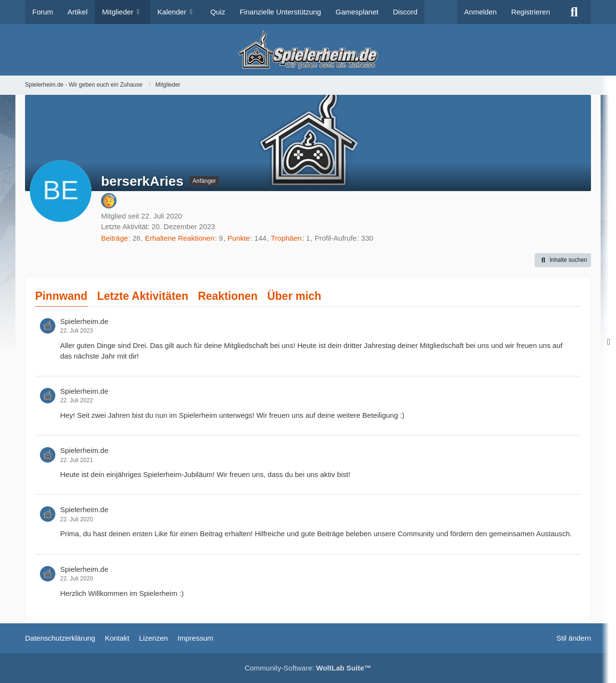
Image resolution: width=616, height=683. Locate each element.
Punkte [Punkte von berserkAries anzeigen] (239, 238)
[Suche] (574, 12)
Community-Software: (308, 668)
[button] (563, 260)
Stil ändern (574, 638)
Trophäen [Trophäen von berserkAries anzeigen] (286, 238)
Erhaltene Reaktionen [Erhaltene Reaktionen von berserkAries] (180, 238)
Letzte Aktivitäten (143, 296)
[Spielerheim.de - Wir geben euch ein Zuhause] (308, 50)
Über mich (294, 296)
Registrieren (531, 12)
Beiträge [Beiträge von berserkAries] (115, 238)
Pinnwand (61, 296)
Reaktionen (228, 296)
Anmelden (481, 12)
